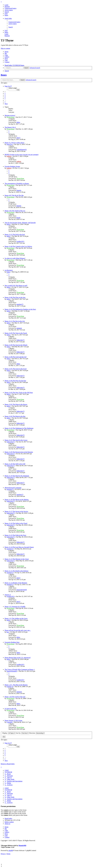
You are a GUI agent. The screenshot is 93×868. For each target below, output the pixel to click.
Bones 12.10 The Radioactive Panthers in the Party (20, 309)
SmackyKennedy (22, 590)
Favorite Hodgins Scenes (12, 166)
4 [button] (5, 97)
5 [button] (5, 99)
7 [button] (5, 102)
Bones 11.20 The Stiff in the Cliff (15, 464)
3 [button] (5, 95)
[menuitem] (6, 5)
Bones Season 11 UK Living (13, 720)
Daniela (19, 190)
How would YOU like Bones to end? (16, 286)
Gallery (7, 57)
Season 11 (8, 595)
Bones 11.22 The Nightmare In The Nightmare (19, 428)
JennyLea (9, 144)
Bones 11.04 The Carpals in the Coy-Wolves (18, 246)
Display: (9, 733)
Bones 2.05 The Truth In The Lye (15, 211)
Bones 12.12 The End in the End (15, 234)
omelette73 (20, 304)
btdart (8, 272)
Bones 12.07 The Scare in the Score (16, 369)
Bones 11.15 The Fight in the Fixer (15, 535)
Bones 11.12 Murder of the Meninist (16, 583)
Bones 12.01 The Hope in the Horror (16, 404)
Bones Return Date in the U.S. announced (18, 658)
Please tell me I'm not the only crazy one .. (18, 630)
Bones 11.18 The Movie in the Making (17, 500)
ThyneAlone (10, 117)
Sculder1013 (20, 241)
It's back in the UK (10, 709)
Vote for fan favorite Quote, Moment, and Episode (20, 223)
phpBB (11, 850)
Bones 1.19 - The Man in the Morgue (16, 685)
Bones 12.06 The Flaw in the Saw (15, 297)
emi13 (18, 138)
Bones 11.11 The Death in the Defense (16, 571)
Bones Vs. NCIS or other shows (14, 143)
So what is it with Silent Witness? (15, 258)
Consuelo (9, 722)
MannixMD (22, 846)
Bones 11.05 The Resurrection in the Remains (19, 452)
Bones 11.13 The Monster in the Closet (17, 559)
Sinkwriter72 (20, 340)
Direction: (37, 733)
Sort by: (22, 733)
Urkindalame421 (22, 150)
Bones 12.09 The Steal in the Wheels (16, 345)
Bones (4, 75)
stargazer (19, 328)
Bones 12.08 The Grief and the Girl (16, 357)
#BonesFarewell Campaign (13, 488)
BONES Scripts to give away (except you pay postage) (22, 155)
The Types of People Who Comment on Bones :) (20, 669)
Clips (6, 55)
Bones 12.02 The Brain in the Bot (15, 416)
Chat (6, 60)
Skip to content (5, 48)
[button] (8, 86)
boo (8, 632)
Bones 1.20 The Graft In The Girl (15, 697)
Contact (7, 62)
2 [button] (5, 93)
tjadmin (9, 156)
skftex (18, 122)
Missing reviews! (10, 115)
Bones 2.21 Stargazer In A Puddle (15, 607)
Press (6, 59)
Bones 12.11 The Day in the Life (15, 321)
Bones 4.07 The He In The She (14, 195)
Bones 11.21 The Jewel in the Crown (16, 440)
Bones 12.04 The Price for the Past (15, 381)
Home (7, 52)
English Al (10, 687)
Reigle (18, 218)
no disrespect (9, 270)
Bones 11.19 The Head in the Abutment (17, 476)
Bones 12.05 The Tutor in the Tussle (16, 333)
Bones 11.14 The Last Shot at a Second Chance (19, 547)
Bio (6, 53)
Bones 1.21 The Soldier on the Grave (16, 618)
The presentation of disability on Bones (17, 183)
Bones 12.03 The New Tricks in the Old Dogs (19, 393)
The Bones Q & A (10, 127)
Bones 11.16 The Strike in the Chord (16, 523)
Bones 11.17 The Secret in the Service (16, 511)
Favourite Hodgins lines (12, 642)
